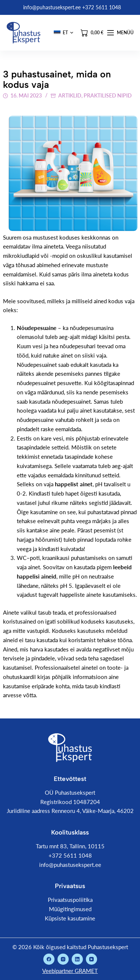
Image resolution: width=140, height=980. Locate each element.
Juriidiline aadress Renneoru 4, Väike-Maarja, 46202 (70, 811)
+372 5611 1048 (70, 855)
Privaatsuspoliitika (70, 900)
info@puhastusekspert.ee (70, 865)
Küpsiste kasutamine (70, 918)
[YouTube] (91, 959)
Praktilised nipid (108, 95)
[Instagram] (63, 959)
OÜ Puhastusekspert (70, 792)
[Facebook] (49, 959)
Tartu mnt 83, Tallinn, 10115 (70, 846)
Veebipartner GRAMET (70, 971)
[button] (63, 33)
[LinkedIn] (77, 959)
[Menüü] (120, 33)
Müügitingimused (70, 909)
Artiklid (70, 95)
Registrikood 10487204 (70, 802)
